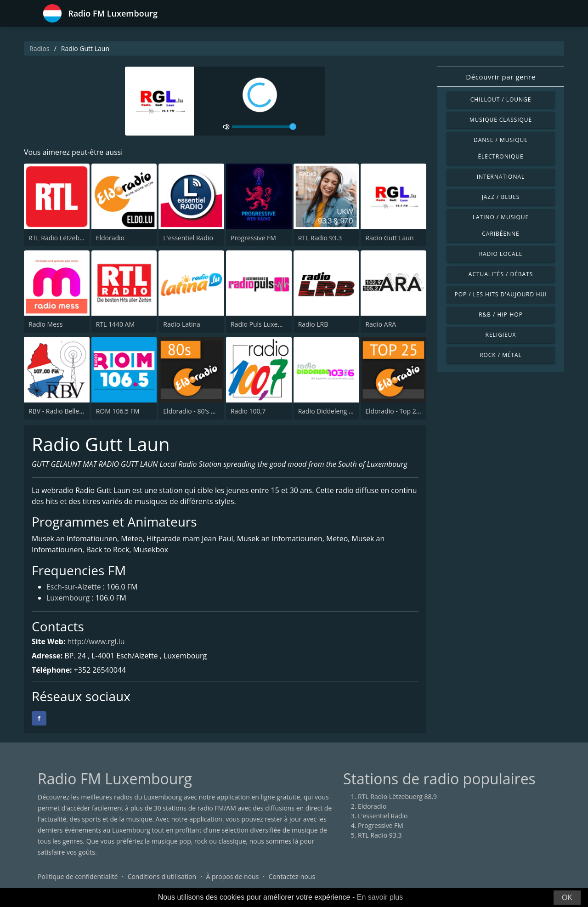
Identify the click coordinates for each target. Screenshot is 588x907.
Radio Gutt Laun (389, 238)
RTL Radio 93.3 (320, 238)
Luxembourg (68, 599)
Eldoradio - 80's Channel (199, 411)
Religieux (501, 335)
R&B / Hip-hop (501, 315)
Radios (40, 48)
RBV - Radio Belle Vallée (64, 411)
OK (567, 898)
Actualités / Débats (501, 274)
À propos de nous (232, 877)
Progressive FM (253, 238)
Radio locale (501, 254)
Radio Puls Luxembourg (266, 324)
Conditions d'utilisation (162, 877)
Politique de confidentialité (78, 877)
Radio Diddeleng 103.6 (332, 411)
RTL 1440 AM (115, 324)
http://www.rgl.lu (96, 642)
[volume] (264, 127)
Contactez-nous (292, 877)
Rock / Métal (501, 355)
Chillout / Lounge (501, 99)
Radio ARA (381, 324)
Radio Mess (45, 324)
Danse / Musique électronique (501, 148)
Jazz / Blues (501, 197)
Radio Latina (182, 324)
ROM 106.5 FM (118, 411)
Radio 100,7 (248, 411)
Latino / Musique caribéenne (501, 225)
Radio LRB (313, 324)
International (501, 177)
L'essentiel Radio (188, 238)
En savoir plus (380, 897)
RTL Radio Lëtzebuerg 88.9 (68, 238)
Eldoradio (110, 238)
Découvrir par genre (500, 77)
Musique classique (501, 120)
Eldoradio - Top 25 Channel (406, 411)
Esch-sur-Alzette (74, 588)
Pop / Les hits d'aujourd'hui (500, 294)
